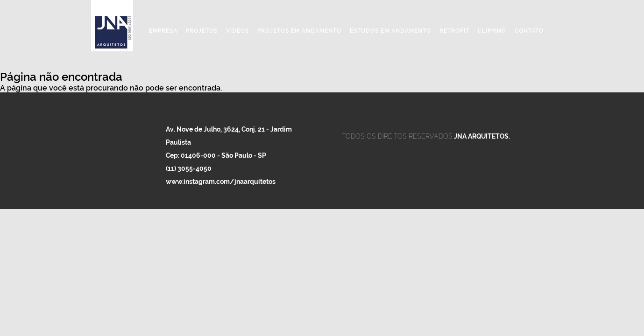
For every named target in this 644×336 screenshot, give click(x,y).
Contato (529, 31)
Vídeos (237, 31)
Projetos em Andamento (299, 31)
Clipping (492, 31)
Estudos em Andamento (390, 31)
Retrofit (454, 31)
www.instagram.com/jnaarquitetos (221, 182)
